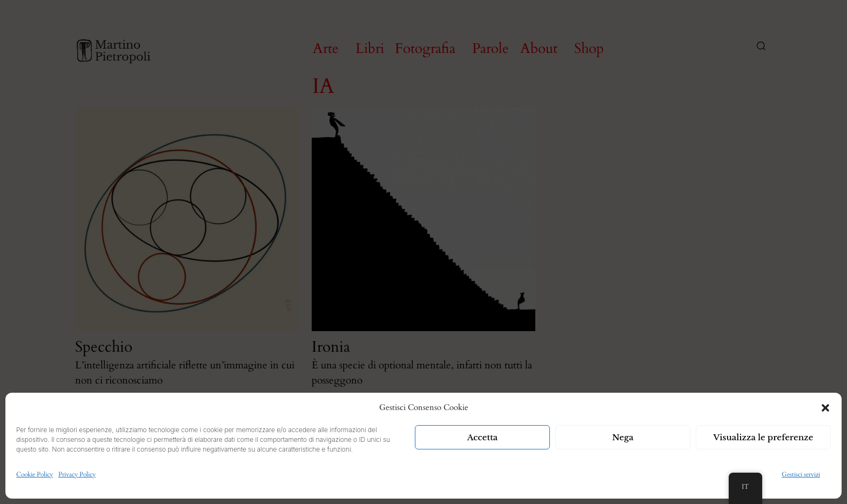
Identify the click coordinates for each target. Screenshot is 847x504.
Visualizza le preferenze (764, 437)
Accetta (483, 437)
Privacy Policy (77, 474)
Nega (623, 437)
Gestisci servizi (801, 474)
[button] (825, 408)
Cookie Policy (35, 474)
